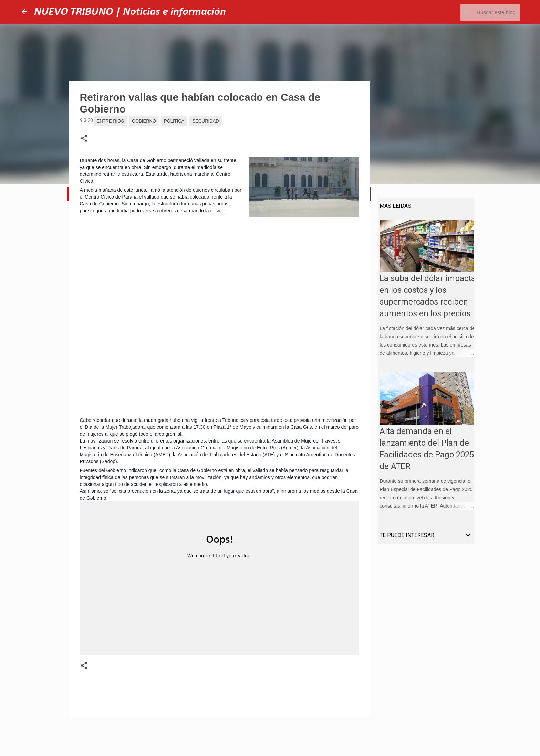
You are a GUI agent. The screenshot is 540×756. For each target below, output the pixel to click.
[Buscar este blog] (484, 12)
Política (174, 121)
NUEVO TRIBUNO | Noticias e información (130, 12)
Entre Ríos (110, 121)
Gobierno (144, 121)
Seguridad (205, 121)
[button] (84, 139)
